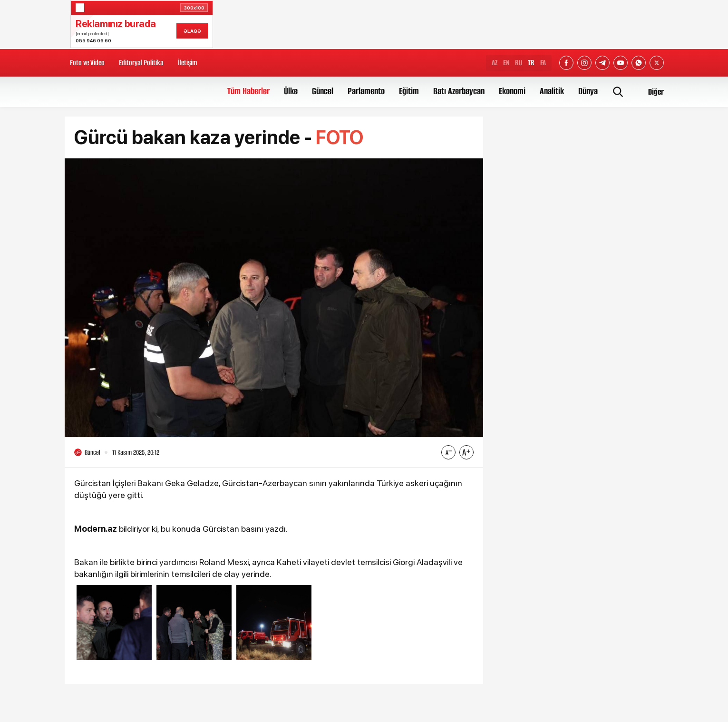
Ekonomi (512, 91)
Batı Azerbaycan (459, 91)
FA (543, 63)
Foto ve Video (87, 63)
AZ (495, 63)
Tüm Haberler (248, 91)
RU (519, 63)
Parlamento (366, 91)
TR (531, 63)
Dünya (588, 91)
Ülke (291, 91)
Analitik (552, 91)
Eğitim (409, 91)
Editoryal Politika (141, 63)
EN (506, 63)
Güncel (323, 91)
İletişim (187, 63)
